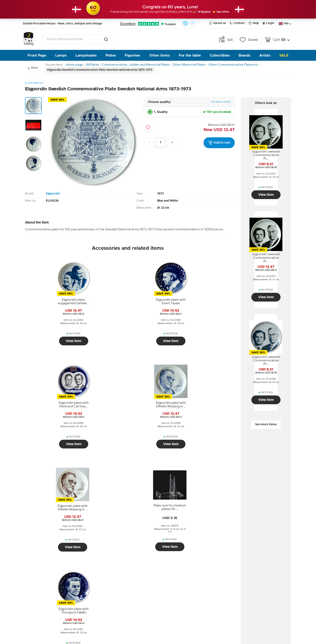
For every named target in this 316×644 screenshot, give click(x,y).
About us (217, 23)
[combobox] (78, 39)
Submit (207, 592)
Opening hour (111, 574)
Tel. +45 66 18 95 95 (254, 580)
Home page (76, 66)
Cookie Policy (41, 580)
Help (254, 23)
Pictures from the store (118, 580)
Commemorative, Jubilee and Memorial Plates (142, 66)
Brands (244, 55)
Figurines (132, 55)
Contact (237, 23)
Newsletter (179, 543)
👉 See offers (226, 12)
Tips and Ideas (41, 574)
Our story (107, 567)
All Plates (97, 66)
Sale (284, 55)
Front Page (37, 55)
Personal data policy (46, 567)
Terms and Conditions (48, 561)
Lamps (61, 55)
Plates (111, 55)
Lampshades (86, 55)
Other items (160, 55)
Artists (265, 55)
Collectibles (220, 55)
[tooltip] (50, 304)
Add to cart (219, 145)
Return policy (40, 555)
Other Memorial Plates (196, 66)
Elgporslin (53, 196)
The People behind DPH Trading (119, 558)
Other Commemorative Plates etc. (242, 66)
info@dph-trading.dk (255, 589)
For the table (190, 55)
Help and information (50, 543)
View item (50, 343)
